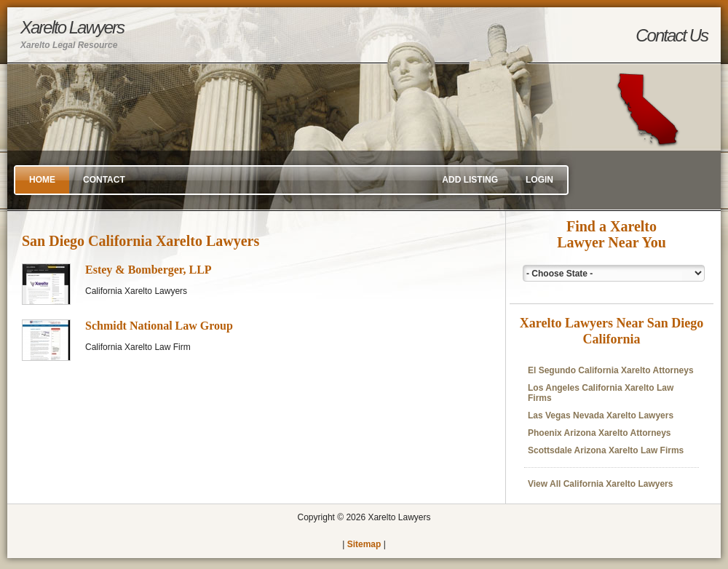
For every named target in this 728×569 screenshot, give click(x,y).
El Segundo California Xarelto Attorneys (611, 370)
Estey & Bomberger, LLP (149, 270)
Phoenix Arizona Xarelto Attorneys (599, 433)
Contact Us (672, 35)
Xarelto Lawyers (72, 34)
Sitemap (364, 544)
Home (42, 180)
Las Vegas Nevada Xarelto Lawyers (601, 415)
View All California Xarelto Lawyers (600, 484)
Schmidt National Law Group (159, 326)
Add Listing (470, 180)
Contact (104, 180)
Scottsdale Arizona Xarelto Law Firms (606, 450)
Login (539, 180)
